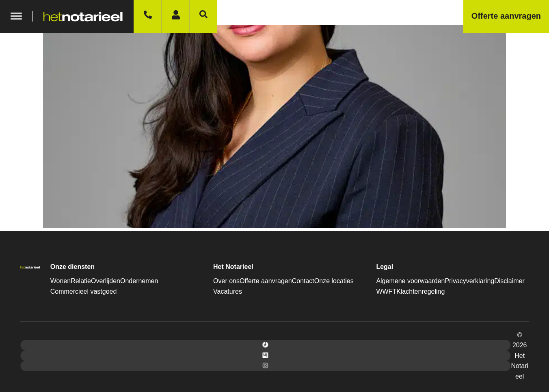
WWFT (386, 291)
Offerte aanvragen (266, 281)
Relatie (81, 281)
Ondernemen (139, 281)
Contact (303, 281)
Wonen (61, 281)
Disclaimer (509, 281)
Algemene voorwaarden (410, 281)
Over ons (226, 281)
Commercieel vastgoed (84, 291)
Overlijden (106, 281)
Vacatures (228, 291)
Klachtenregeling (420, 291)
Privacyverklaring (469, 281)
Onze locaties (334, 281)
